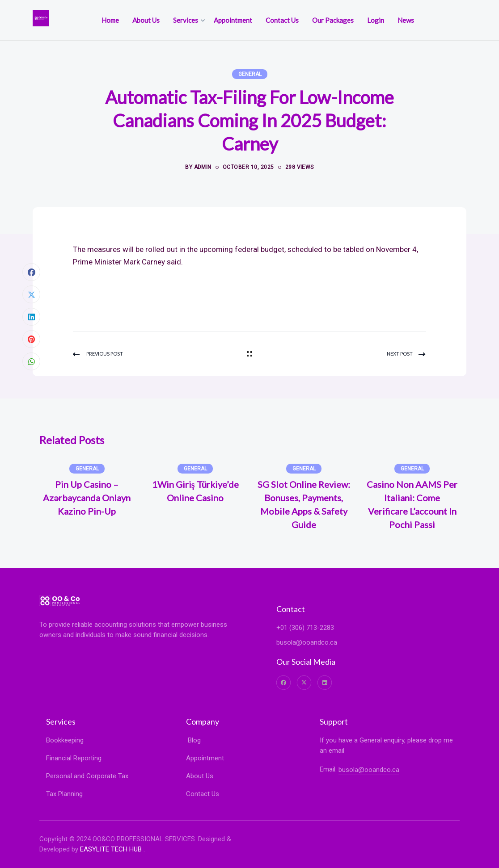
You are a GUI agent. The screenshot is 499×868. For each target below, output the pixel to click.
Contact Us (203, 794)
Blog (193, 740)
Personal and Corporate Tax (87, 776)
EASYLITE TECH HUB (111, 849)
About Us (200, 776)
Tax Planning (64, 794)
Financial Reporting (74, 758)
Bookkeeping (65, 740)
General (250, 74)
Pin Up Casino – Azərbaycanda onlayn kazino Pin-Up (87, 498)
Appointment (205, 758)
